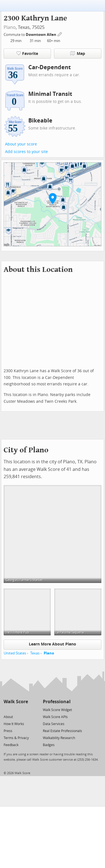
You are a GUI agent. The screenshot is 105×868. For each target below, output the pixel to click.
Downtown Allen (41, 35)
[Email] (24, 710)
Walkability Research (59, 738)
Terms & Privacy (16, 738)
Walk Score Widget (57, 710)
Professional (57, 702)
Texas (35, 653)
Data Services (54, 724)
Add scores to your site (26, 152)
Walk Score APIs (55, 717)
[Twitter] (7, 710)
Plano (10, 27)
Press (8, 731)
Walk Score (16, 702)
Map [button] (78, 54)
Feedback (11, 745)
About (8, 717)
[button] (53, 198)
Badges (49, 745)
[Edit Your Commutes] (60, 34)
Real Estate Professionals (62, 731)
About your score (21, 144)
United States (15, 653)
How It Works (14, 724)
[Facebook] (16, 710)
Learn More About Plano (53, 644)
